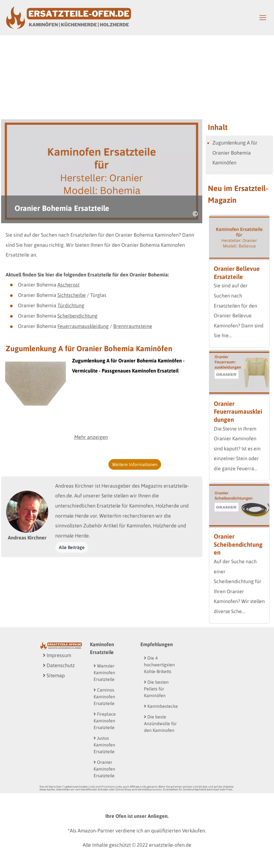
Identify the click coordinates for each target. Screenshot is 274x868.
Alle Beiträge (72, 547)
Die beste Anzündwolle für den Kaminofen (160, 723)
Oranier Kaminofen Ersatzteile (104, 769)
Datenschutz (59, 665)
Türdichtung (71, 305)
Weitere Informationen (135, 464)
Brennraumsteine (133, 326)
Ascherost (68, 285)
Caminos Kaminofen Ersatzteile (104, 697)
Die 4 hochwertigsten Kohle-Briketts (159, 665)
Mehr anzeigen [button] (91, 437)
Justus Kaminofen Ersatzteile (104, 745)
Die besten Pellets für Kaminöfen (156, 689)
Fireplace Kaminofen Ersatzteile (105, 721)
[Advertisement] (137, 77)
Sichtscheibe (72, 295)
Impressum (57, 655)
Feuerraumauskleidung (83, 326)
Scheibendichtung (77, 316)
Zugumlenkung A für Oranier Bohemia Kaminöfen (235, 153)
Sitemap (54, 675)
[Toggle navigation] (263, 18)
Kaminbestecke (161, 706)
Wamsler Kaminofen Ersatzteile (104, 672)
